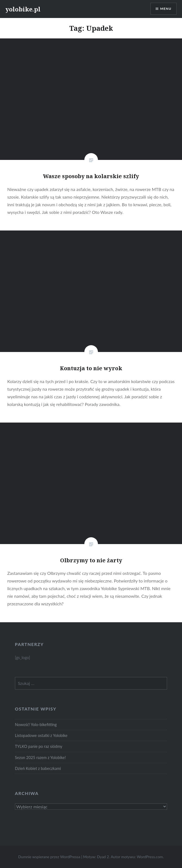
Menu (166, 9)
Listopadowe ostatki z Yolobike (41, 735)
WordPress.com (150, 857)
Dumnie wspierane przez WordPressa (49, 857)
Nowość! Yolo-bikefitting (36, 725)
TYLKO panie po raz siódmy (39, 746)
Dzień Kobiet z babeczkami (38, 768)
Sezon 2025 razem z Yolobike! (40, 758)
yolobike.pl (23, 9)
